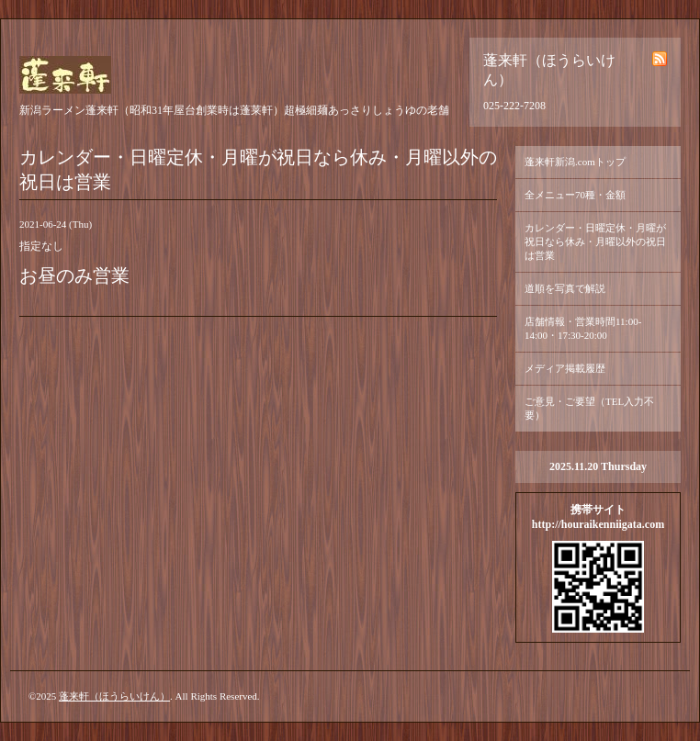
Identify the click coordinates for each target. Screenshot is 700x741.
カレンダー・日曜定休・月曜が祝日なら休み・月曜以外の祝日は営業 (595, 241)
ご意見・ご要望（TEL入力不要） (589, 408)
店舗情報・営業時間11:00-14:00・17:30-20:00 (583, 328)
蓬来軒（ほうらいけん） (114, 696)
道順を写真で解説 (565, 288)
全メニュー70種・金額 (575, 195)
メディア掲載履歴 (565, 368)
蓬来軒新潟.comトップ (575, 162)
